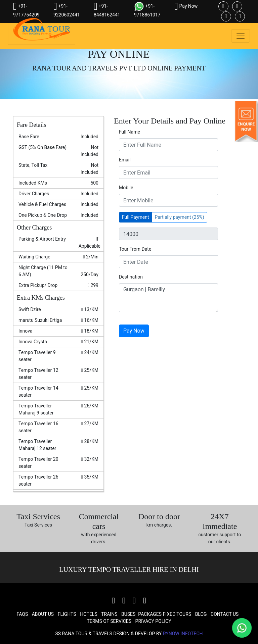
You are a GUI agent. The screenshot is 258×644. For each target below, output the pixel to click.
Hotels (89, 614)
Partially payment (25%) (180, 217)
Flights (67, 614)
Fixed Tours (177, 614)
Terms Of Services (109, 621)
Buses (128, 614)
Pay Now (186, 6)
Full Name (130, 132)
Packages (150, 614)
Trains (109, 614)
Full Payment (136, 217)
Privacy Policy (153, 621)
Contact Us (225, 614)
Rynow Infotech (183, 634)
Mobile (126, 188)
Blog (201, 614)
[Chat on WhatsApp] (242, 628)
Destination (131, 277)
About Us (43, 614)
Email (125, 160)
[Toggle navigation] (241, 36)
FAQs (23, 614)
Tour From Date (135, 249)
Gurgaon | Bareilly (168, 298)
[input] (168, 262)
